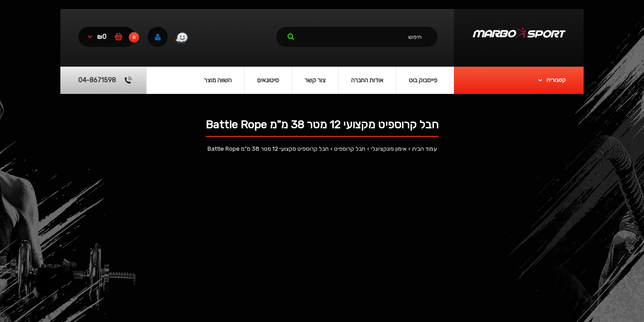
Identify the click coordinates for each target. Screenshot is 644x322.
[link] (181, 39)
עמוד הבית (424, 149)
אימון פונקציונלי (389, 149)
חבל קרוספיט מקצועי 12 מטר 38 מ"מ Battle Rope (268, 149)
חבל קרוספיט (350, 149)
